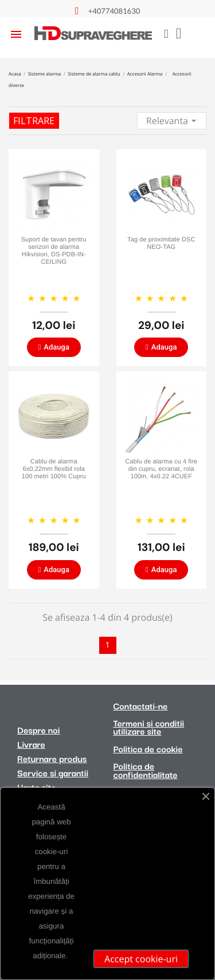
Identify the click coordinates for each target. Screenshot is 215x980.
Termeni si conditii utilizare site (149, 727)
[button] (54, 347)
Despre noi (38, 730)
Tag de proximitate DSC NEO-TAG (161, 243)
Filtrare (34, 121)
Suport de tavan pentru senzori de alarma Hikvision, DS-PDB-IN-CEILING (54, 251)
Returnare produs (52, 759)
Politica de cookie (148, 749)
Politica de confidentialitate (146, 770)
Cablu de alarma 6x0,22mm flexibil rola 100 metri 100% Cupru (54, 469)
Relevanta (173, 120)
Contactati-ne (141, 706)
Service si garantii (53, 773)
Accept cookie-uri (141, 959)
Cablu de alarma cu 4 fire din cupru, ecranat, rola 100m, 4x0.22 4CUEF (161, 469)
